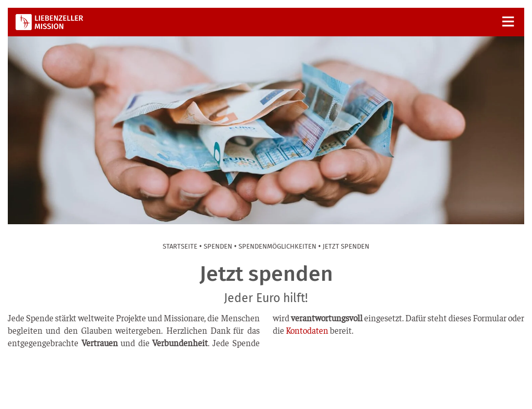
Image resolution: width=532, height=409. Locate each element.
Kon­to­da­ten (307, 330)
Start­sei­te (180, 246)
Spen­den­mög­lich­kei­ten (277, 246)
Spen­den (218, 246)
